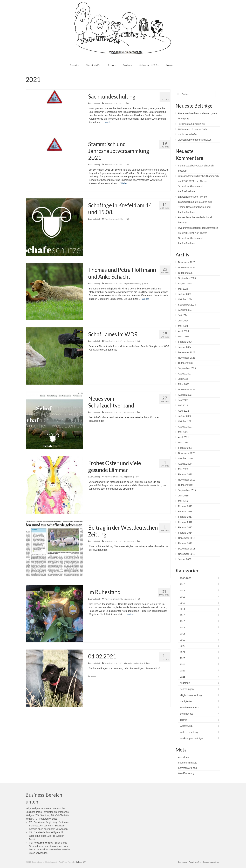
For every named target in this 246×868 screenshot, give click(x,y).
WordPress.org (186, 773)
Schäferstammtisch (190, 708)
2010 (183, 584)
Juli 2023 (183, 379)
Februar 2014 (185, 533)
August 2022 (185, 395)
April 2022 (184, 411)
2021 (120, 103)
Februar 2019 (185, 506)
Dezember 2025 (187, 262)
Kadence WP (81, 862)
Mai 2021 (183, 432)
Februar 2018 (185, 511)
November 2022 (187, 390)
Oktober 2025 (185, 273)
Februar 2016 (185, 522)
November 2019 (187, 480)
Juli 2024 (183, 315)
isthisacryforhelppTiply (190, 176)
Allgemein (128, 477)
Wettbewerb (186, 726)
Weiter (108, 122)
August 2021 (185, 427)
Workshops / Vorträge (191, 738)
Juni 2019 (183, 496)
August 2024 (185, 310)
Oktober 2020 (185, 458)
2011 (183, 591)
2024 (183, 664)
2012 (183, 597)
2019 (183, 640)
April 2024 (184, 331)
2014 (183, 609)
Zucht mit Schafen (188, 134)
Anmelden (184, 757)
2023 (183, 658)
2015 (183, 615)
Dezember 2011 (187, 549)
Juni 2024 (183, 321)
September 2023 (187, 368)
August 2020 (185, 464)
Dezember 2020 (187, 453)
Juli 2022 (183, 400)
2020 (183, 646)
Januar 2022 (185, 416)
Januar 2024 (185, 347)
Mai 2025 (183, 289)
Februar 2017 (185, 517)
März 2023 (184, 384)
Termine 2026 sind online (192, 124)
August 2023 (185, 374)
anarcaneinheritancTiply (191, 197)
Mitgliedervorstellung (132, 283)
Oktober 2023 (185, 363)
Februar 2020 (185, 474)
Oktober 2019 (185, 485)
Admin (96, 103)
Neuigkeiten (129, 341)
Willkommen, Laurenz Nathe (193, 129)
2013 (183, 603)
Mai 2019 (183, 501)
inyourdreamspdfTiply (190, 228)
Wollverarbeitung (189, 732)
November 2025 (187, 268)
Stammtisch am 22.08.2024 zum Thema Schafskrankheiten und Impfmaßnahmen (195, 207)
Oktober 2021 (185, 421)
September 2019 (187, 490)
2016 (183, 621)
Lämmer (93, 676)
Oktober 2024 (185, 299)
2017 (183, 627)
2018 (183, 634)
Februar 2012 (185, 543)
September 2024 (187, 305)
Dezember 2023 (187, 352)
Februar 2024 (185, 342)
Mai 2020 (183, 469)
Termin (183, 720)
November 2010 (187, 554)
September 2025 (187, 278)
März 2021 (184, 443)
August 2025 (185, 283)
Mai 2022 (183, 405)
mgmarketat (184, 166)
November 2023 (187, 358)
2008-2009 (186, 578)
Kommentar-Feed (187, 768)
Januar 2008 (185, 559)
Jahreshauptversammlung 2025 (195, 140)
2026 (183, 677)
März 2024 (184, 336)
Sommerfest (186, 714)
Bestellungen (187, 689)
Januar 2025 (185, 294)
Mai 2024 (183, 326)
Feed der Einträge (188, 763)
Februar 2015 (185, 527)
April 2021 (184, 437)
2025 (183, 671)
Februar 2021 (185, 448)
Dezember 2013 (187, 538)
